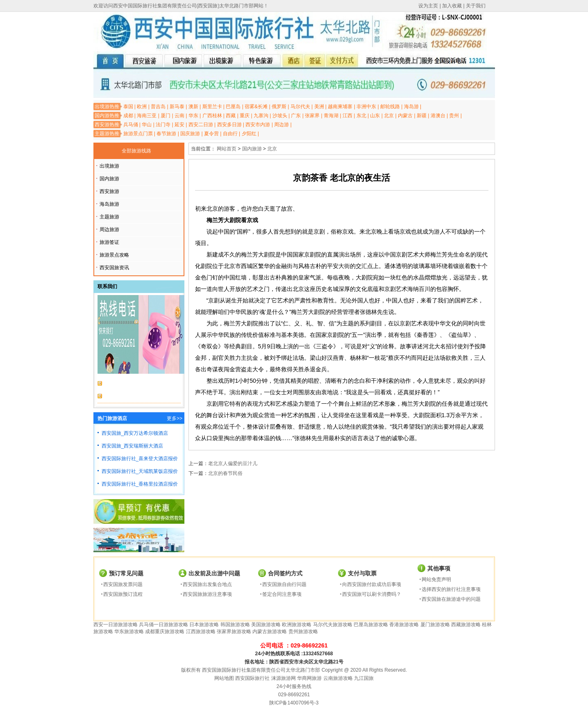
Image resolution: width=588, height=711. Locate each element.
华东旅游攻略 (129, 631)
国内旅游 (109, 179)
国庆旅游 (190, 134)
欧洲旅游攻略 (297, 625)
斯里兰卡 (212, 107)
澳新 (193, 107)
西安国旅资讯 (114, 268)
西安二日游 (201, 125)
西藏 (231, 116)
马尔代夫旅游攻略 (333, 625)
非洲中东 (366, 107)
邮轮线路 (390, 107)
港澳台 (438, 116)
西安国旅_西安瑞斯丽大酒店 (133, 446)
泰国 (128, 107)
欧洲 (142, 107)
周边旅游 (109, 229)
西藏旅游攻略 (466, 625)
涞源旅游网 (284, 678)
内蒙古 (405, 116)
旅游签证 (109, 242)
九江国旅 (364, 678)
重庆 (245, 116)
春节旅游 (166, 134)
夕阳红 (249, 134)
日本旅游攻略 (204, 625)
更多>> (175, 418)
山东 (375, 116)
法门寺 (163, 125)
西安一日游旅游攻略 (116, 625)
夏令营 (211, 134)
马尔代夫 (300, 107)
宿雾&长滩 (256, 107)
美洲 (319, 107)
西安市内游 (258, 125)
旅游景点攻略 (114, 255)
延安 (179, 125)
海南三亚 (147, 116)
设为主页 (428, 6)
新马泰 (177, 107)
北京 (389, 116)
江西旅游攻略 (201, 631)
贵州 (454, 116)
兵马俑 (131, 125)
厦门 (166, 116)
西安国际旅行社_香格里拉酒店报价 (140, 484)
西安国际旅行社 (252, 678)
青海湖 (331, 116)
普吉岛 (158, 107)
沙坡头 (280, 116)
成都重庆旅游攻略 (165, 631)
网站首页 (227, 149)
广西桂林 (212, 116)
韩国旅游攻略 (235, 625)
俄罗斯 (279, 107)
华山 (147, 125)
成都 (128, 116)
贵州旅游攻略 (303, 631)
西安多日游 (229, 125)
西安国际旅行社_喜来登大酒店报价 (140, 459)
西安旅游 (109, 191)
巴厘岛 (233, 107)
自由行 (230, 134)
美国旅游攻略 (266, 625)
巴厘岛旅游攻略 (371, 625)
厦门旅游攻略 (435, 625)
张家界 (312, 116)
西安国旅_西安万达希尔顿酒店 (135, 433)
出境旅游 (109, 166)
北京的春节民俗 (225, 473)
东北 (361, 116)
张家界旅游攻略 (234, 631)
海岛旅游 (109, 204)
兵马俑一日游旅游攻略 (163, 625)
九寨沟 (261, 116)
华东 (193, 116)
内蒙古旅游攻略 (270, 631)
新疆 (422, 116)
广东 (296, 116)
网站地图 (224, 678)
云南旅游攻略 (338, 678)
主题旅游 (109, 217)
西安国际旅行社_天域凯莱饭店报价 (140, 471)
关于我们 (476, 6)
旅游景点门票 (138, 134)
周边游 (282, 125)
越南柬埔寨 (340, 107)
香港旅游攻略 (404, 625)
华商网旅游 (309, 678)
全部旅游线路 (136, 151)
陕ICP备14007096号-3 (294, 703)
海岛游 (411, 107)
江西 (347, 116)
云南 (179, 116)
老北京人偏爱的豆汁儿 (233, 463)
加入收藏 (452, 6)
